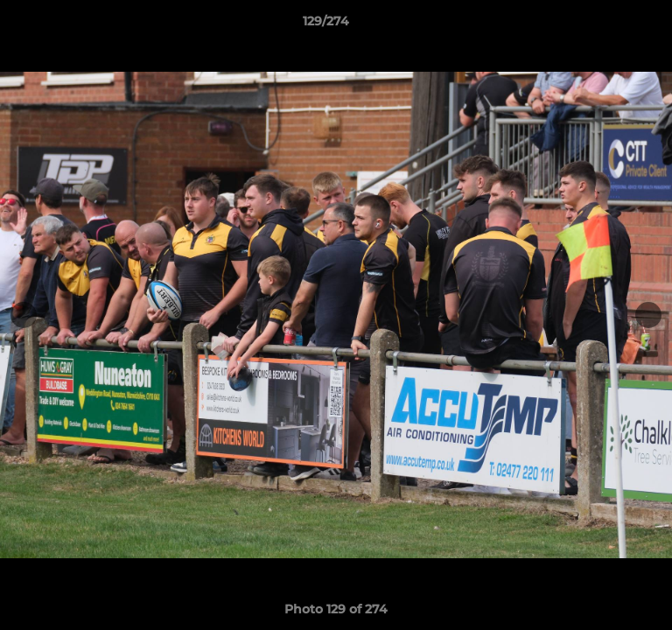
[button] (609, 25)
